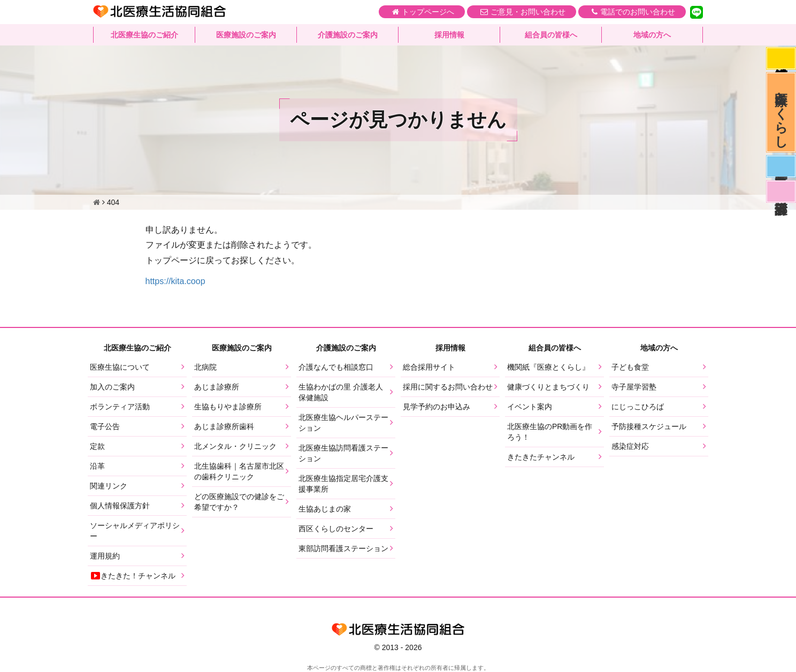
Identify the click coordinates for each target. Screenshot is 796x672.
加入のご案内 (112, 387)
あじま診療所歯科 (224, 426)
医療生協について (120, 367)
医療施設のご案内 (246, 35)
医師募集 (781, 166)
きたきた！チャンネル (133, 576)
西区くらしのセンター (336, 529)
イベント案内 (530, 407)
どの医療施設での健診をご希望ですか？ (239, 502)
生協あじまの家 (325, 509)
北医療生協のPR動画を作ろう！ (550, 432)
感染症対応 (781, 58)
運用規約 (105, 556)
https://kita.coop (175, 281)
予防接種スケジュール (649, 426)
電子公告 (105, 426)
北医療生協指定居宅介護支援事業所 (343, 484)
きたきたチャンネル (541, 457)
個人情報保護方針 (120, 506)
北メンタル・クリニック (235, 446)
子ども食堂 (630, 367)
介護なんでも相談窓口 (336, 367)
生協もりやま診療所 (228, 407)
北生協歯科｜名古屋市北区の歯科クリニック (239, 471)
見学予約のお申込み (437, 407)
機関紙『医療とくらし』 (548, 367)
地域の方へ (652, 35)
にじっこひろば (638, 407)
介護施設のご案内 (348, 35)
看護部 (781, 192)
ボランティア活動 (120, 407)
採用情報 (449, 35)
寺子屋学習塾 (634, 387)
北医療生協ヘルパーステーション (343, 423)
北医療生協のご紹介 (144, 35)
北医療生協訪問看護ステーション (343, 453)
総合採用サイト (429, 367)
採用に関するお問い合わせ (448, 387)
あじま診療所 (217, 387)
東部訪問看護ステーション (343, 548)
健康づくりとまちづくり (548, 387)
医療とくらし (781, 112)
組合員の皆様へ (551, 35)
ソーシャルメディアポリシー (135, 531)
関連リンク (109, 486)
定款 (97, 446)
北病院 (205, 367)
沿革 (97, 466)
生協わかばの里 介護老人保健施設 (341, 392)
